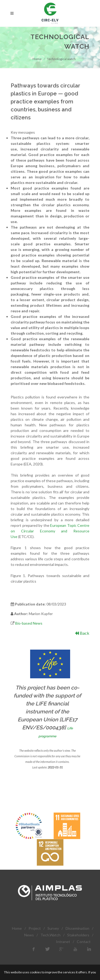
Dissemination (77, 928)
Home (37, 59)
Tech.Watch (51, 935)
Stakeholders (78, 935)
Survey (53, 928)
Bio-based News (29, 623)
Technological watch (61, 59)
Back (82, 633)
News (29, 935)
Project (35, 928)
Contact (84, 942)
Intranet (63, 942)
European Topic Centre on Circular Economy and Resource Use (50, 531)
